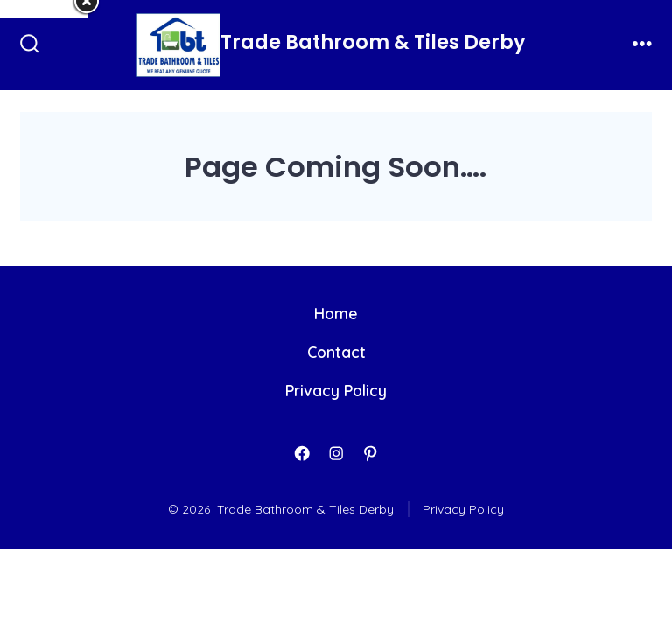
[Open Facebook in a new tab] (302, 453)
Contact (336, 352)
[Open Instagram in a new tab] (336, 453)
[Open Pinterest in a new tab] (370, 453)
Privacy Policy (336, 390)
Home (336, 313)
